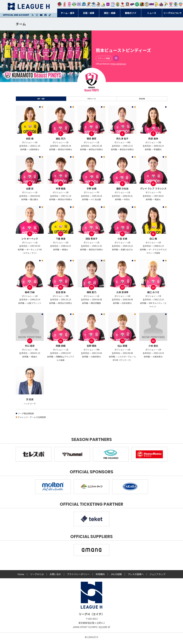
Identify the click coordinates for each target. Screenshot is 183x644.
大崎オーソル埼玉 (64, 4)
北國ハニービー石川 (137, 4)
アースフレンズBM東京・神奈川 (74, 4)
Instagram (37, 15)
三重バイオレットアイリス (152, 4)
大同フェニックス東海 (94, 4)
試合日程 (142, 100)
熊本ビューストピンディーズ (171, 4)
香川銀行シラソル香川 (166, 4)
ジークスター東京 (69, 4)
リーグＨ (29, 6)
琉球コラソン (127, 4)
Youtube (41, 15)
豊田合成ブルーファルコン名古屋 (89, 4)
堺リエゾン (108, 4)
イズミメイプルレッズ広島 (161, 4)
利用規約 (100, 577)
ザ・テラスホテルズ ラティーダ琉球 (181, 4)
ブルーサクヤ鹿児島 (176, 4)
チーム (21, 24)
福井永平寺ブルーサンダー (84, 4)
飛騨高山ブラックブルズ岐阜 (142, 4)
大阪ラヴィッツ (156, 4)
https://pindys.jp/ (118, 64)
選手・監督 (41, 100)
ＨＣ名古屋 (147, 4)
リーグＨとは (37, 577)
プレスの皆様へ (136, 577)
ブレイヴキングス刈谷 (98, 4)
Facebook (45, 15)
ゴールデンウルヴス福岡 (118, 4)
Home (21, 577)
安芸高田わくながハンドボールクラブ (113, 4)
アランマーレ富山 (132, 4)
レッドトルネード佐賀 (123, 4)
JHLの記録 (116, 577)
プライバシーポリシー (78, 577)
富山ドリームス (79, 4)
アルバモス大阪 (103, 4)
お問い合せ (55, 577)
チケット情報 (104, 58)
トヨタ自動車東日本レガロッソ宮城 (60, 4)
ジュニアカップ (157, 577)
